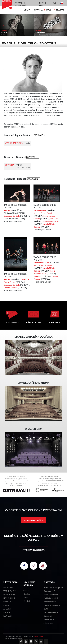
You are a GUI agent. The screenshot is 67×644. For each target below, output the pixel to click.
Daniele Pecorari (40, 210)
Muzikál (27, 601)
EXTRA (6, 605)
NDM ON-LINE (9, 598)
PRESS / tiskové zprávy (53, 588)
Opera (26, 591)
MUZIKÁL (60, 10)
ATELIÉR (7, 609)
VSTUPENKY (12, 322)
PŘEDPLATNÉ (33, 322)
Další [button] (55, 3)
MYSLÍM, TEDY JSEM (14, 143)
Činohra (27, 594)
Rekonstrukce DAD (51, 602)
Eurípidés (4, 35)
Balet (26, 598)
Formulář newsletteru (33, 550)
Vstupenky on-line (33, 520)
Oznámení (48, 616)
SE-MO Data (39, 636)
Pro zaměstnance (51, 612)
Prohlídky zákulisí (51, 598)
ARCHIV (7, 612)
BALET (49, 10)
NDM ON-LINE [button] (43, 4)
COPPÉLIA (9, 165)
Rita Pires (8, 210)
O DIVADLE (8, 602)
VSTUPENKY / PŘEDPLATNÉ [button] (21, 4)
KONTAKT (8, 616)
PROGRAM (55, 322)
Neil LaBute (38, 35)
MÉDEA (4, 33)
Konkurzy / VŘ (49, 591)
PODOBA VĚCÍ (40, 33)
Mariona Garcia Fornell (43, 213)
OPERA (27, 10)
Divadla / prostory (51, 595)
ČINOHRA (38, 10)
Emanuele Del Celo (12, 216)
